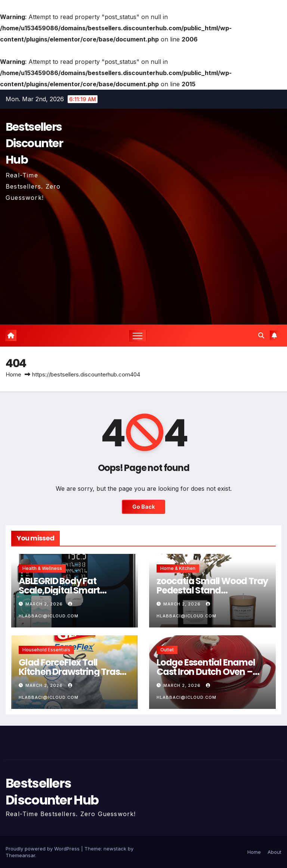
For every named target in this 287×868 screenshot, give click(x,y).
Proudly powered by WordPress (43, 849)
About (274, 852)
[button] (261, 335)
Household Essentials (46, 650)
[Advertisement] (143, 259)
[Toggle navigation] (138, 336)
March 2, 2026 (45, 604)
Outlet (167, 650)
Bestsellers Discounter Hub (34, 143)
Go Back (143, 507)
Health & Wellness (42, 568)
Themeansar (20, 855)
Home (13, 374)
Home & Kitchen (178, 568)
